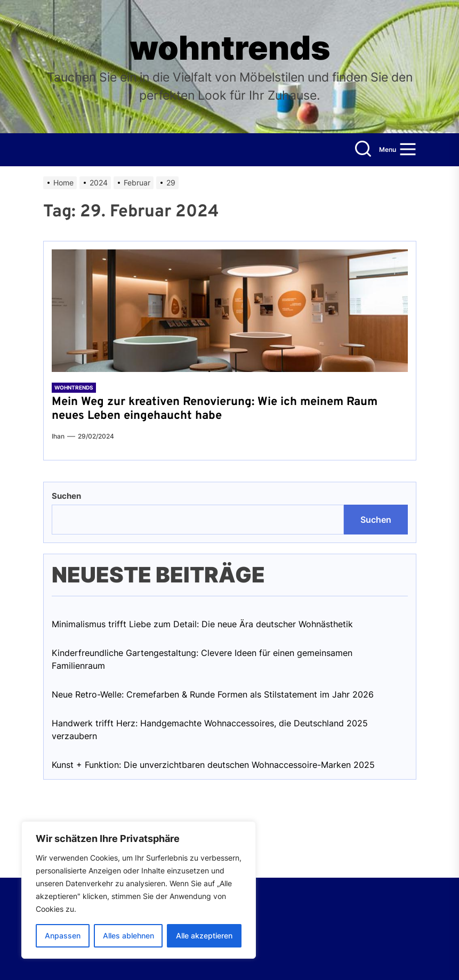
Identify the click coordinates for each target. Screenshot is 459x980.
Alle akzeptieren (204, 936)
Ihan (58, 436)
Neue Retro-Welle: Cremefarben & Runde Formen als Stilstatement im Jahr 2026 (213, 694)
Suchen (66, 496)
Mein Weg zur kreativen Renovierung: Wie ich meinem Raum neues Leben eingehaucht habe (215, 409)
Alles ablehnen (128, 936)
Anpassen (63, 936)
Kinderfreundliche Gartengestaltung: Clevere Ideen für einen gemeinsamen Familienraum (202, 659)
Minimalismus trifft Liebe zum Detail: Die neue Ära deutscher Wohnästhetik (202, 624)
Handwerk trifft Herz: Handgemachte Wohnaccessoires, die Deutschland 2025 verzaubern (210, 730)
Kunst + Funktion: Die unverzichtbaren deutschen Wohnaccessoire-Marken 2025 (213, 765)
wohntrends (230, 48)
